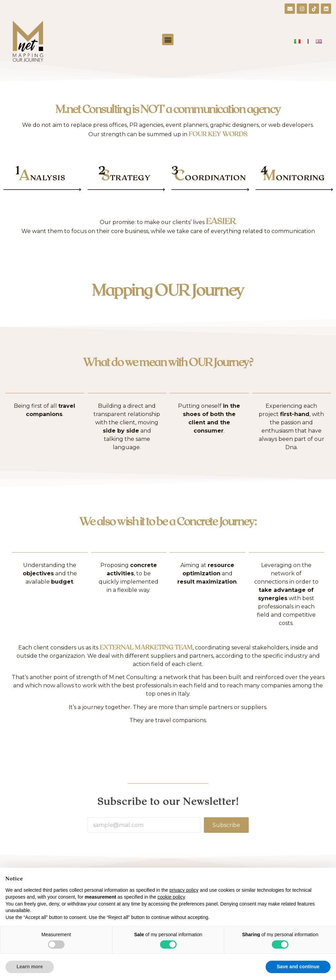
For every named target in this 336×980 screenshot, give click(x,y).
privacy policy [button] (184, 890)
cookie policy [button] (171, 897)
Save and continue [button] (298, 967)
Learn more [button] (30, 967)
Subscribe (226, 825)
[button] (168, 39)
